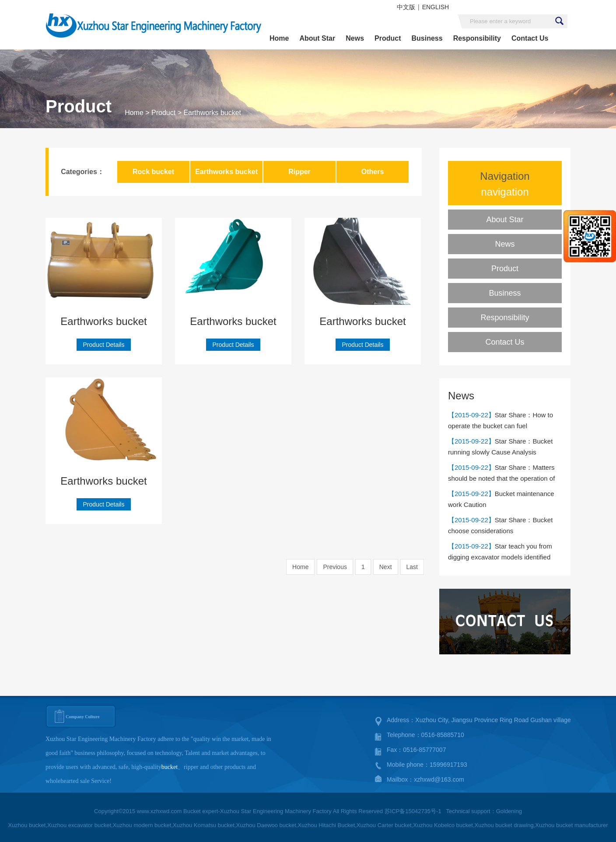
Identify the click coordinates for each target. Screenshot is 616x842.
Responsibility (477, 38)
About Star (317, 38)
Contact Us (530, 38)
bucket (170, 767)
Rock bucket (153, 172)
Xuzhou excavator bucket (79, 825)
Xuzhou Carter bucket (384, 825)
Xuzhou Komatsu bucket (204, 825)
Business (427, 38)
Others (373, 172)
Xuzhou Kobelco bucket (443, 825)
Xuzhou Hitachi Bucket (327, 825)
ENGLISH (436, 7)
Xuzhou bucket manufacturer (571, 825)
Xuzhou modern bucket (142, 825)
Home (279, 38)
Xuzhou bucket (27, 825)
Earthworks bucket (212, 113)
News (355, 38)
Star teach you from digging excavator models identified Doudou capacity (500, 557)
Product (388, 38)
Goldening (509, 811)
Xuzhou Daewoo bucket (266, 825)
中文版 (406, 7)
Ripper (299, 172)
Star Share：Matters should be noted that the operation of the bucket (501, 478)
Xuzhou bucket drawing (504, 825)
